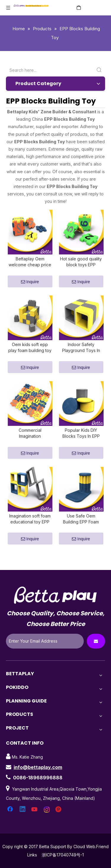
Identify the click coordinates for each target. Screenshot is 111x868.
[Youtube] (35, 824)
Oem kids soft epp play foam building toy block (30, 355)
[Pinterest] (59, 824)
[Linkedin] (23, 824)
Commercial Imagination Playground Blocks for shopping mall (30, 444)
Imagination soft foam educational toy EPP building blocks (30, 533)
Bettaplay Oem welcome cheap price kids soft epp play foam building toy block (30, 266)
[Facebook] (11, 824)
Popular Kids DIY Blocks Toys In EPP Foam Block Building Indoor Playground (81, 444)
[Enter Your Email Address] (45, 655)
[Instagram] (47, 824)
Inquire (30, 285)
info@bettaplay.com (38, 781)
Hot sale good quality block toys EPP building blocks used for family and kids (81, 266)
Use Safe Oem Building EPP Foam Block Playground (81, 533)
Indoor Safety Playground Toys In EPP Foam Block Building (81, 355)
